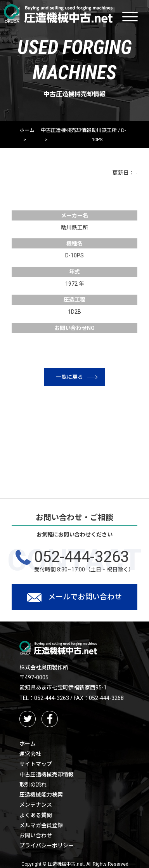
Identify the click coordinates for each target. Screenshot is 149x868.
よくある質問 (36, 815)
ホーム (27, 130)
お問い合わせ (36, 835)
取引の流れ (33, 785)
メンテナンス (36, 805)
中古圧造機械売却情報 (66, 130)
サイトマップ (36, 764)
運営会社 (30, 754)
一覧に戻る (77, 377)
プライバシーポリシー (47, 845)
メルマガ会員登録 (41, 825)
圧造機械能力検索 (41, 795)
